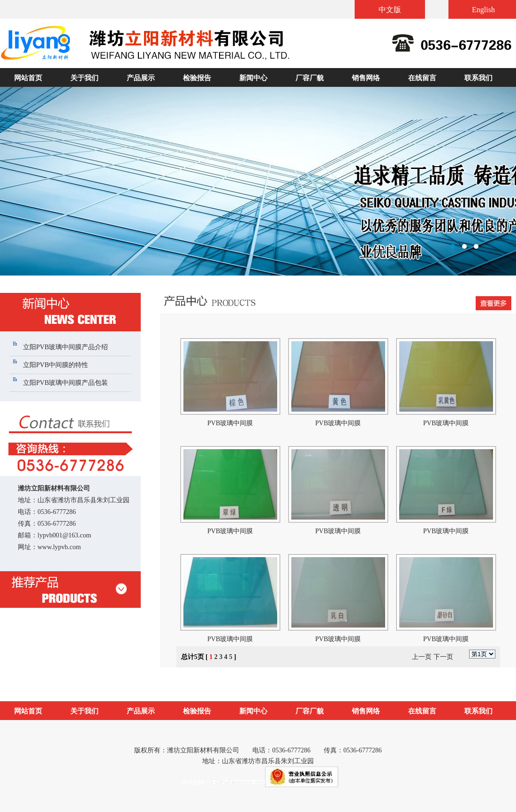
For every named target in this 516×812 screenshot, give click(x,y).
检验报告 (197, 78)
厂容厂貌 (310, 78)
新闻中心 (253, 78)
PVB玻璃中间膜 (230, 423)
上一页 (422, 657)
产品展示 (141, 78)
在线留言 (422, 78)
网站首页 (28, 78)
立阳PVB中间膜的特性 (56, 365)
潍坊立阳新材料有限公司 (258, 181)
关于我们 (84, 78)
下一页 (443, 657)
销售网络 (366, 78)
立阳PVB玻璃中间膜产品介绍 (65, 347)
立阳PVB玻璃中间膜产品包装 (65, 383)
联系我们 (478, 78)
